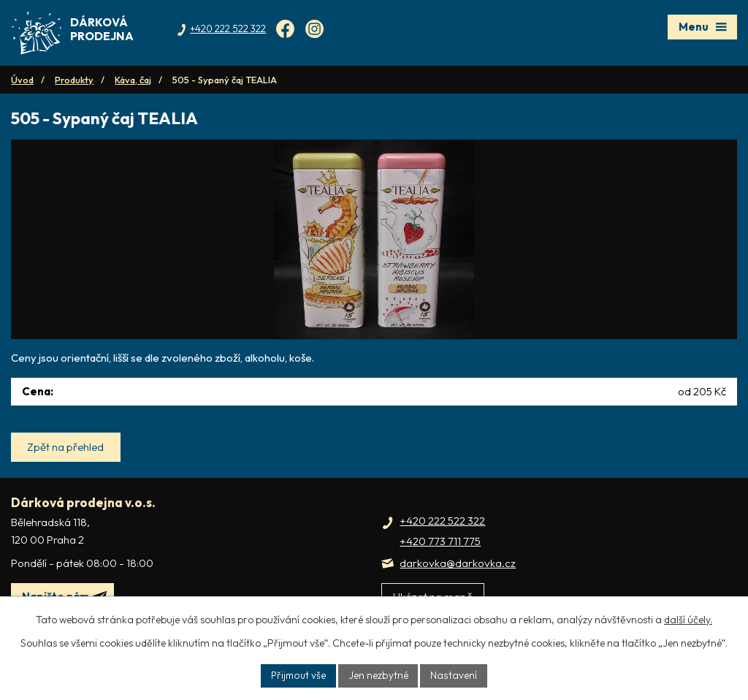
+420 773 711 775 (440, 561)
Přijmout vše (299, 675)
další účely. (688, 619)
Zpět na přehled (67, 466)
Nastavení (455, 675)
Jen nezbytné (379, 675)
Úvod (22, 80)
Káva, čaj (133, 80)
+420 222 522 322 (442, 540)
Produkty (74, 80)
